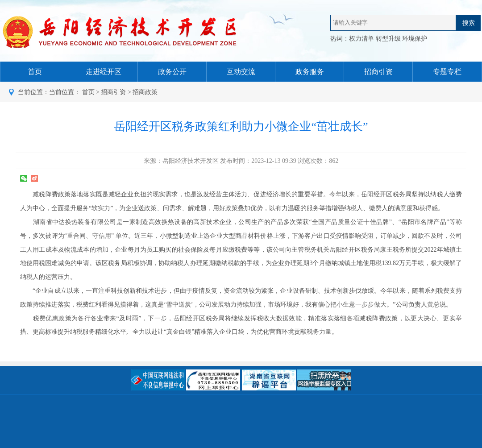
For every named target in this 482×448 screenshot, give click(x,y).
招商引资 (113, 92)
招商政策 (145, 92)
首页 (88, 92)
